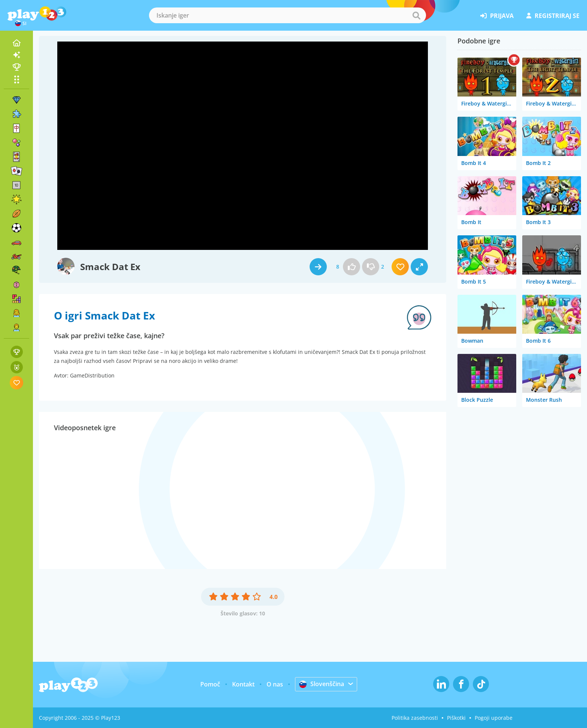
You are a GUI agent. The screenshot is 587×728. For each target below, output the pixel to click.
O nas (275, 684)
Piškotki (456, 718)
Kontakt (243, 684)
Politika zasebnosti (415, 718)
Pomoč (210, 684)
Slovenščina (322, 684)
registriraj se (553, 16)
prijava (497, 16)
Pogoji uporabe (494, 718)
